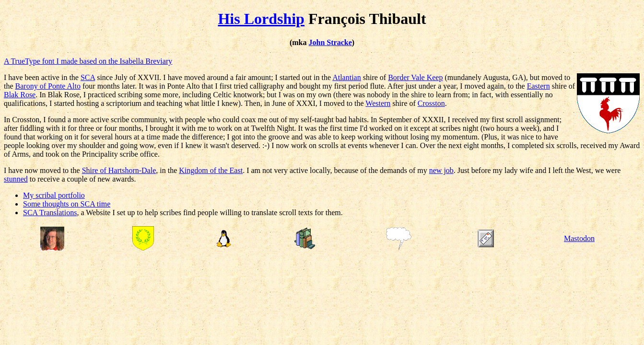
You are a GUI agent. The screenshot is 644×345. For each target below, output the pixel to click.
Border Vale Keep (415, 77)
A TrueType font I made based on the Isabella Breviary (88, 61)
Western (378, 103)
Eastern (539, 86)
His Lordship (261, 19)
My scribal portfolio (54, 195)
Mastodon (579, 238)
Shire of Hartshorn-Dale (119, 170)
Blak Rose (20, 95)
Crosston (431, 103)
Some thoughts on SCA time (67, 204)
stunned (16, 179)
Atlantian (347, 77)
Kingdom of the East (211, 170)
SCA (88, 77)
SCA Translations (50, 213)
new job (441, 170)
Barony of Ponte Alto (48, 86)
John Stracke (330, 42)
